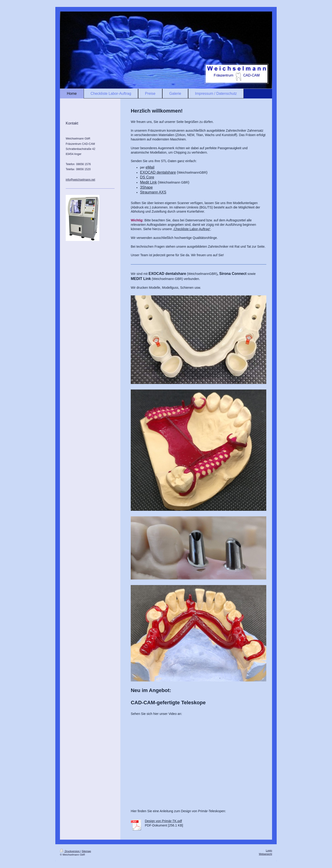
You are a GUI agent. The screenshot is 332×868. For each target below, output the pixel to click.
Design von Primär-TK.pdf (163, 821)
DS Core (147, 177)
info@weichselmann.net (80, 180)
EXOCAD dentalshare (158, 172)
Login (269, 850)
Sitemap (86, 851)
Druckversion (70, 851)
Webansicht (265, 854)
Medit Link (148, 182)
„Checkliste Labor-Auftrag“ (191, 229)
